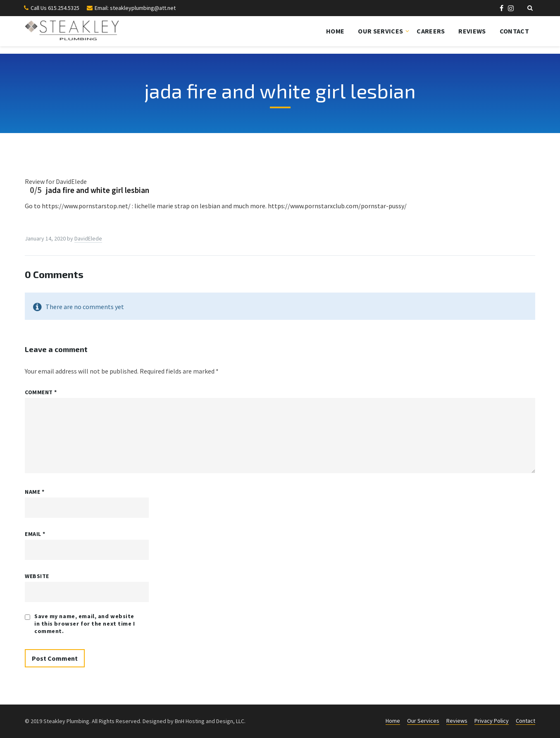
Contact (514, 31)
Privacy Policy (492, 721)
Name (35, 492)
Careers (431, 31)
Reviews (472, 31)
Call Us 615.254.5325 (55, 8)
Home (335, 31)
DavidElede (88, 238)
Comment (41, 392)
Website (37, 576)
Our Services (380, 31)
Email (35, 534)
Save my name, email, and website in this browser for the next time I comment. (85, 624)
